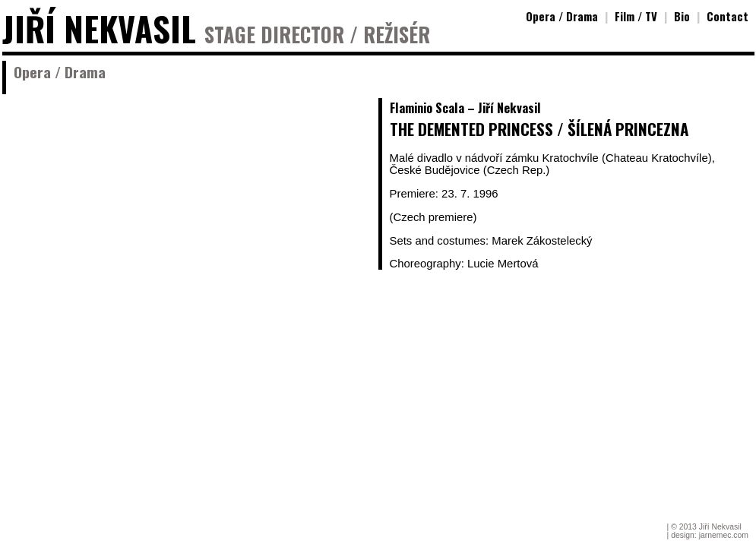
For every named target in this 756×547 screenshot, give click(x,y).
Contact (728, 16)
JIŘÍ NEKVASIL (99, 28)
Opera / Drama (562, 16)
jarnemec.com (724, 535)
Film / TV (636, 16)
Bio (682, 16)
